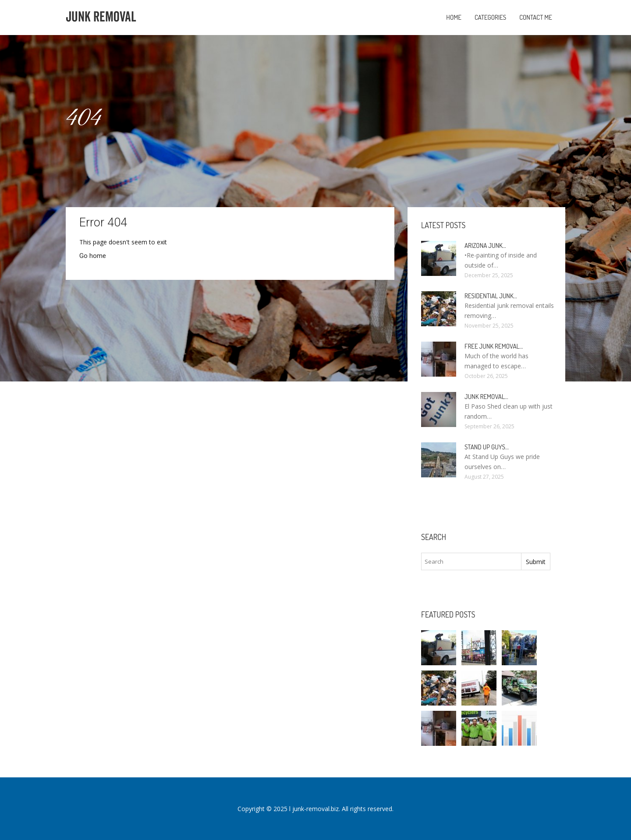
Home (454, 17)
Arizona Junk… (485, 245)
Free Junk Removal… (494, 346)
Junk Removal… (486, 397)
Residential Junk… (491, 296)
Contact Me (536, 17)
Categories (490, 17)
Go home (93, 256)
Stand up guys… (487, 447)
